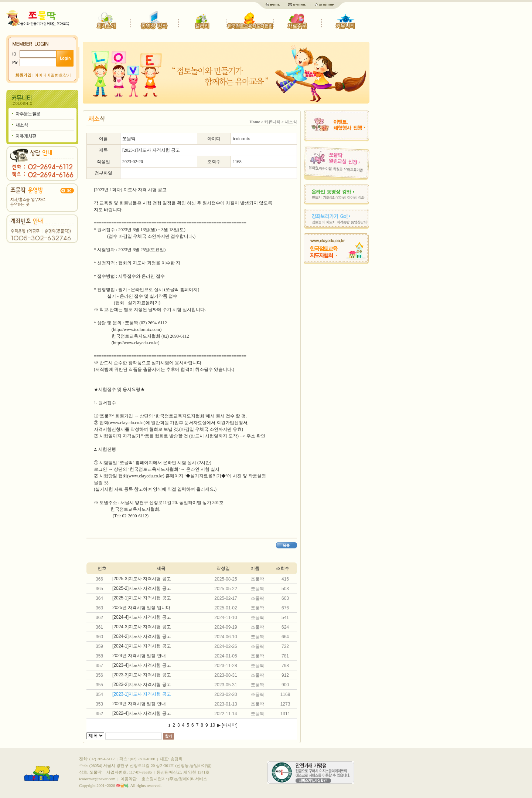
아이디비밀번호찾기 (53, 75)
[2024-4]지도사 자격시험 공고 (142, 617)
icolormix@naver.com (97, 779)
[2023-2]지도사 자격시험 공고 (142, 684)
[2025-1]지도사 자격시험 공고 (142, 598)
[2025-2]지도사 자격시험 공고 (142, 588)
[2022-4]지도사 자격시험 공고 (142, 713)
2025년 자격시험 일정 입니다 (141, 608)
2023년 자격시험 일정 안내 (139, 704)
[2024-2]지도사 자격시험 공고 (142, 636)
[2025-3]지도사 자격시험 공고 (142, 579)
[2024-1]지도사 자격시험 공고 (142, 646)
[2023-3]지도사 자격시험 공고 (142, 675)
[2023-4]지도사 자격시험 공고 (142, 665)
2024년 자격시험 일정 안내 (139, 656)
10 (213, 725)
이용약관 (129, 779)
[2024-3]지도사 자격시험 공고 (142, 627)
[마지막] (230, 725)
